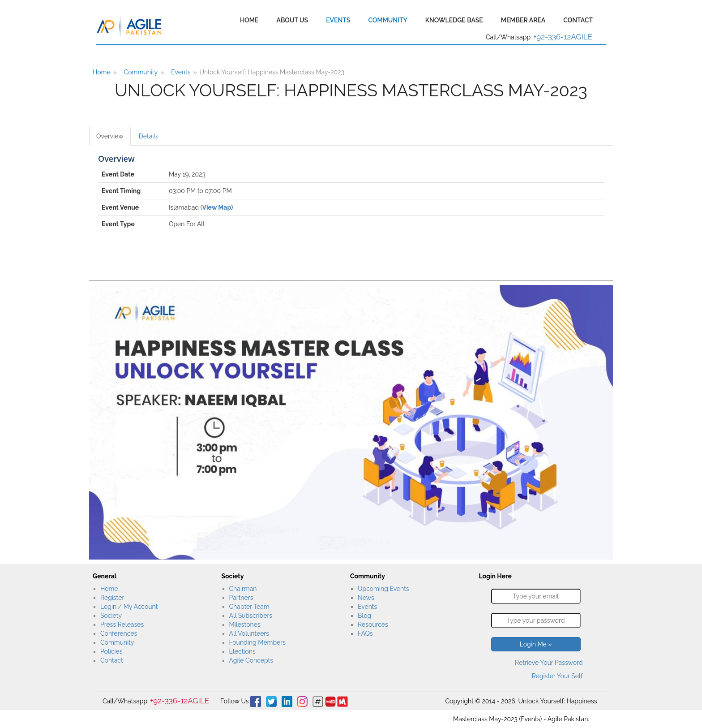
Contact (578, 20)
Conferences (119, 633)
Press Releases (122, 625)
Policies (111, 651)
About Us (292, 20)
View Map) (217, 207)
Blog (364, 616)
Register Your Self (557, 676)
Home (249, 20)
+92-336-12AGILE (563, 37)
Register (112, 598)
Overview (110, 136)
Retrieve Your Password (549, 663)
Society (111, 616)
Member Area (523, 20)
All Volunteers (249, 633)
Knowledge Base (454, 20)
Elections (242, 651)
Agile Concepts (251, 660)
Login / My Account (129, 607)
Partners (241, 598)
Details (149, 136)
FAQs (365, 633)
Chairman (243, 589)
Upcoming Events (383, 589)
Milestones (245, 625)
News (366, 598)
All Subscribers (251, 616)
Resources (373, 625)
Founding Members (258, 642)
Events (338, 20)
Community (387, 20)
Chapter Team (249, 607)
